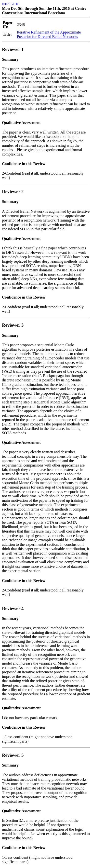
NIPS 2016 (11, 4)
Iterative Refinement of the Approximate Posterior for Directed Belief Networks (49, 34)
